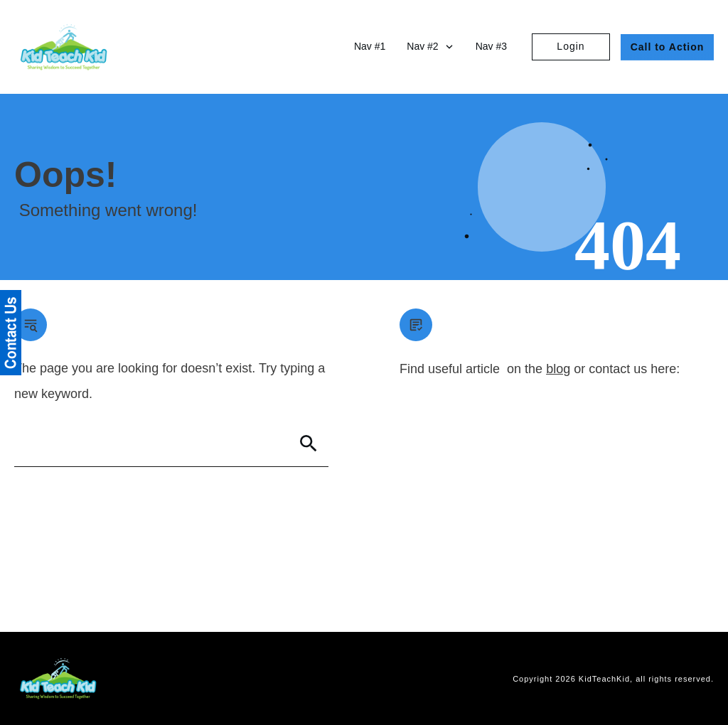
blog (558, 369)
